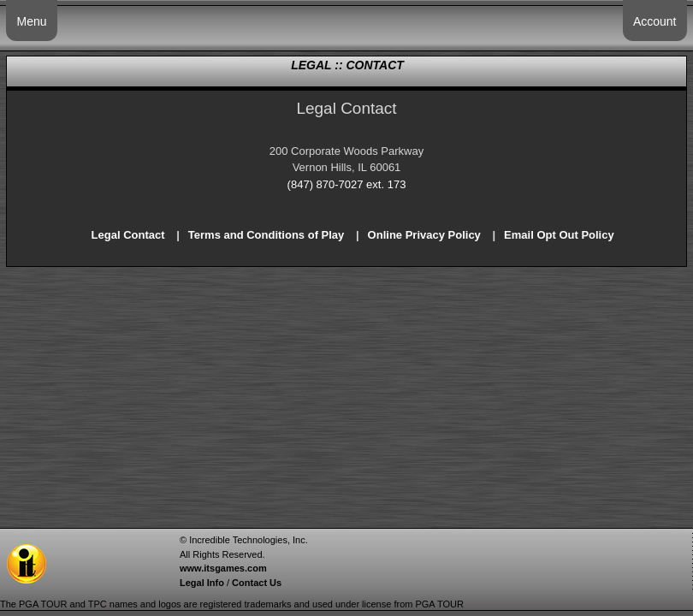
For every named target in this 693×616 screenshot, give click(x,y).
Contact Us (257, 583)
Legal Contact (128, 235)
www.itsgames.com (223, 568)
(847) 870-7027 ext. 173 (347, 184)
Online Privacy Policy (424, 235)
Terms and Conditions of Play (267, 235)
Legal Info (202, 583)
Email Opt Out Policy (559, 235)
